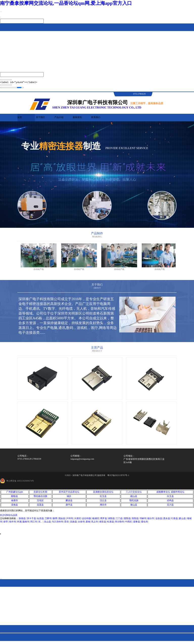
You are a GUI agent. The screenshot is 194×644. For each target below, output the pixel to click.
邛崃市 (143, 520)
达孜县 (159, 520)
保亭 (6, 523)
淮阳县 (135, 520)
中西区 (128, 523)
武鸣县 (170, 502)
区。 (41, 523)
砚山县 (134, 498)
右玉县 (103, 498)
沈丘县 (103, 502)
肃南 (88, 523)
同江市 (34, 523)
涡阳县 (111, 520)
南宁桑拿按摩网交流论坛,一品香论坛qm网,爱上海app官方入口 (66, 3)
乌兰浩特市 (57, 523)
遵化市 (144, 523)
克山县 (47, 523)
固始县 (62, 520)
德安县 (103, 523)
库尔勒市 (119, 523)
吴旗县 (73, 523)
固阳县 (127, 520)
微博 (55, 520)
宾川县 (170, 506)
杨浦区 (96, 520)
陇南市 (26, 523)
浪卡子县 (31, 520)
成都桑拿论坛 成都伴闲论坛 (170, 493)
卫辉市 (48, 520)
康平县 (69, 506)
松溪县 (111, 523)
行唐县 (174, 520)
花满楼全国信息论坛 (103, 493)
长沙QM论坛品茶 (9, 517)
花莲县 (40, 506)
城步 (69, 498)
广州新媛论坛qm (15, 493)
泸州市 (70, 520)
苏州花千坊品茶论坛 (69, 493)
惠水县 (167, 520)
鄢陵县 (15, 498)
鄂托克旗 (134, 502)
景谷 (66, 523)
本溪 (19, 523)
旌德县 (22, 520)
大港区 (77, 520)
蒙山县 (182, 520)
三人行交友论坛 (134, 493)
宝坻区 (40, 502)
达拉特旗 (86, 520)
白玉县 (170, 498)
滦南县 (15, 506)
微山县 (134, 506)
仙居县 (40, 520)
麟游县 (69, 502)
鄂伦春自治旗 (40, 498)
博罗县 (103, 520)
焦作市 (13, 523)
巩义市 (95, 523)
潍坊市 (103, 506)
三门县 (119, 520)
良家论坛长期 (40, 493)
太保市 (81, 523)
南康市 (15, 502)
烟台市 (151, 520)
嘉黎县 (137, 523)
